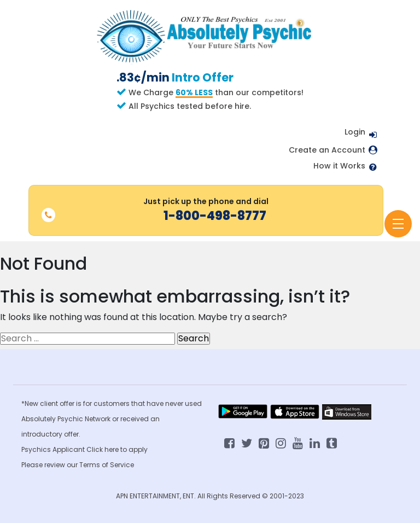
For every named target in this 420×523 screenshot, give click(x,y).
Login (355, 132)
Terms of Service (107, 465)
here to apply (126, 449)
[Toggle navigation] (398, 224)
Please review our (50, 465)
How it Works (339, 166)
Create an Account (327, 150)
